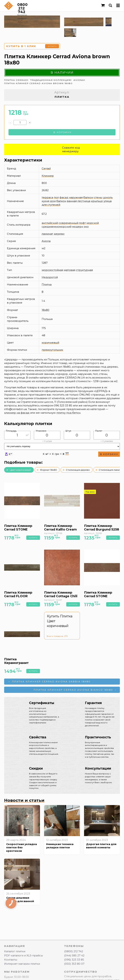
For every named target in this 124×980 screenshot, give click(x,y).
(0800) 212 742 (74, 951)
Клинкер (48, 176)
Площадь (11, 431)
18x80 (45, 310)
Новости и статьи (24, 800)
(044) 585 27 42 (74, 955)
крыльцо (97, 201)
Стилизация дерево (78, 470)
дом (53, 201)
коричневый (50, 343)
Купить (52, 46)
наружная (76, 197)
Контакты (11, 960)
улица (108, 201)
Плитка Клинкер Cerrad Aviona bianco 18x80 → (75, 690)
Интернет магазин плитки (22, 964)
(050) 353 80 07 (74, 964)
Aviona (46, 241)
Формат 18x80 (48, 470)
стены (98, 197)
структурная (84, 270)
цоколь (108, 197)
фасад (64, 197)
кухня (45, 201)
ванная (72, 201)
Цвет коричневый (20, 470)
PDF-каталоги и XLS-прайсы (24, 955)
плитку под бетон (68, 413)
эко (86, 227)
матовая (70, 270)
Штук (68, 431)
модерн (78, 227)
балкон (88, 197)
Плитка (47, 284)
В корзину (62, 132)
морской (93, 223)
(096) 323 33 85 (74, 960)
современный (68, 223)
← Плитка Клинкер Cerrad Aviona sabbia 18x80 (49, 681)
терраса (47, 197)
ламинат (47, 234)
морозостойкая (52, 270)
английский (50, 223)
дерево (59, 234)
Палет (99, 431)
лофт (82, 223)
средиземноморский (57, 227)
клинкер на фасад (17, 413)
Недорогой (50, 277)
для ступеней (51, 205)
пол (56, 197)
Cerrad (46, 168)
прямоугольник (52, 350)
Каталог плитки (15, 951)
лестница (84, 201)
